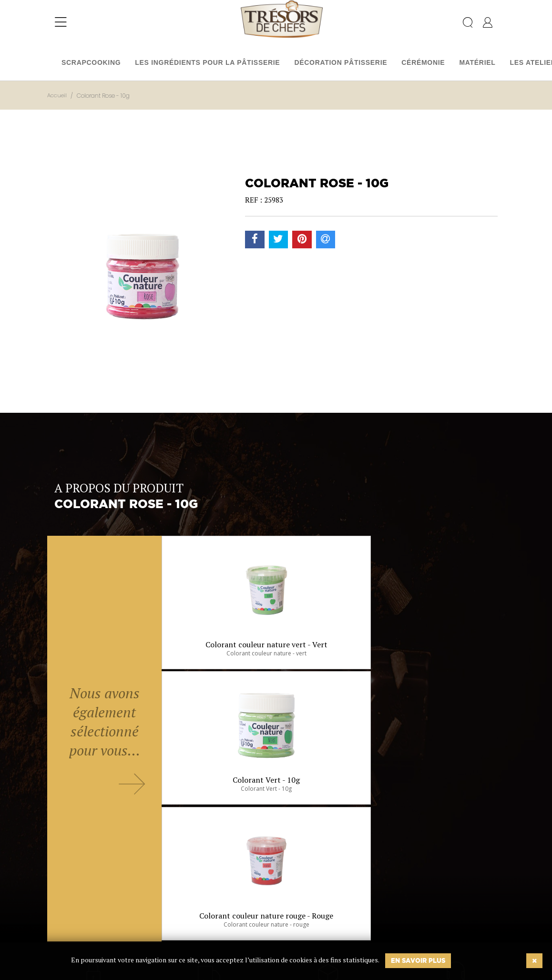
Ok (252, 927)
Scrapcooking (91, 62)
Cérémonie (423, 62)
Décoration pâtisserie (341, 62)
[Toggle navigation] (61, 26)
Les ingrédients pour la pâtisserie (207, 62)
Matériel (477, 62)
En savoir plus (418, 960)
